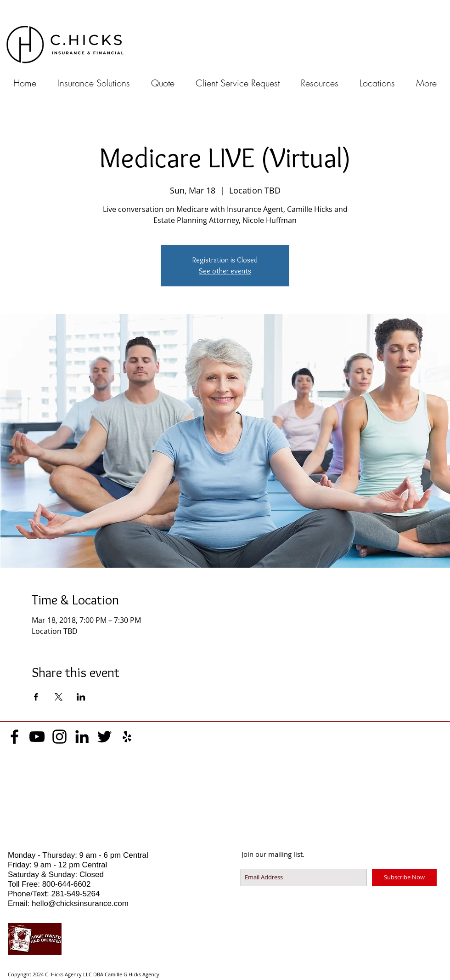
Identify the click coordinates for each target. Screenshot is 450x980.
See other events (225, 271)
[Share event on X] (59, 697)
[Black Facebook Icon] (14, 737)
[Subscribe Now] (404, 877)
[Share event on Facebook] (36, 697)
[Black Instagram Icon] (59, 737)
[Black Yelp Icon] (127, 737)
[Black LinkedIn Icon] (82, 737)
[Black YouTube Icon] (37, 737)
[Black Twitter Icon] (104, 737)
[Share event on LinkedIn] (81, 697)
